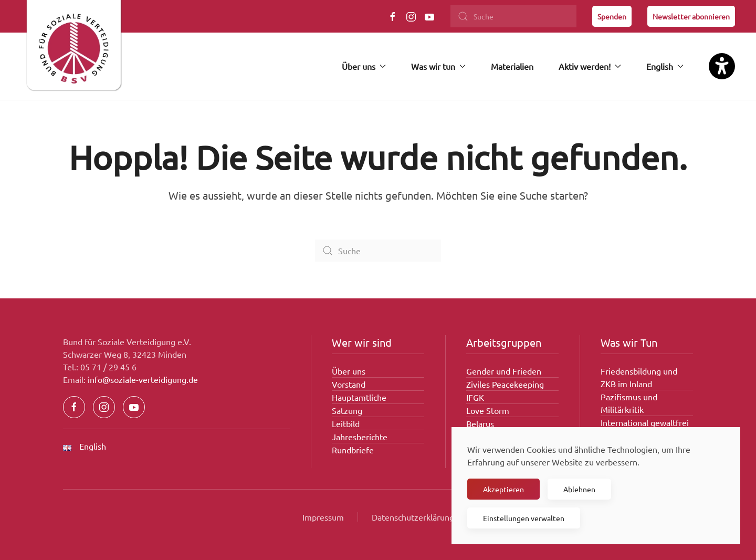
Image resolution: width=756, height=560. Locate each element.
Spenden (612, 16)
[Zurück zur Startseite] (73, 50)
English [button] (665, 66)
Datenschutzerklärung (413, 517)
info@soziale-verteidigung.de (143, 379)
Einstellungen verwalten (524, 518)
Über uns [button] (364, 66)
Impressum (323, 517)
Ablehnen (579, 489)
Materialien (512, 66)
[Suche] (513, 16)
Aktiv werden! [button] (590, 66)
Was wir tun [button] (438, 66)
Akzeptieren (503, 489)
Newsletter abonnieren (691, 16)
